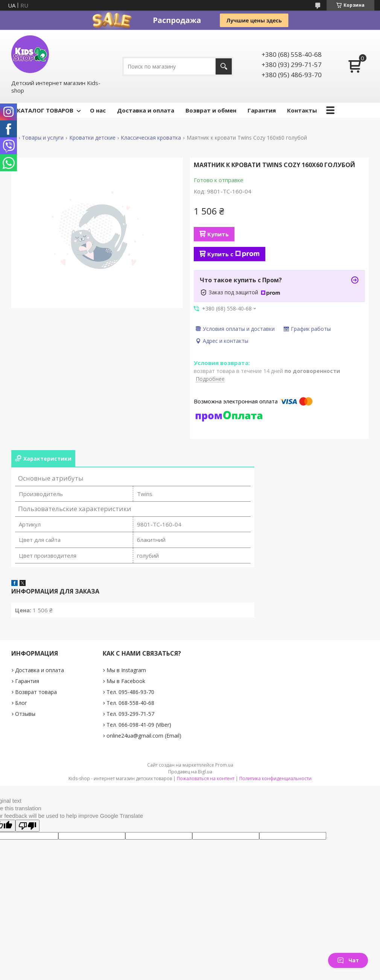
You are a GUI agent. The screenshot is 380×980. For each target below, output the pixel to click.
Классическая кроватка (151, 138)
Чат (348, 960)
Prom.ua (224, 765)
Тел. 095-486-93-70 (130, 692)
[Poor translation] (27, 826)
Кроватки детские (92, 138)
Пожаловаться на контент (206, 778)
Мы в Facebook (126, 681)
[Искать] (224, 66)
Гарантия (262, 110)
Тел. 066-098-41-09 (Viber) (139, 725)
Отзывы (25, 714)
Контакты (302, 110)
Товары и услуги (43, 138)
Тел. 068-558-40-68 (130, 703)
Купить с (233, 254)
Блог (21, 703)
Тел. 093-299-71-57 (130, 714)
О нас (98, 110)
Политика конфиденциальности (275, 778)
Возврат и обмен (211, 110)
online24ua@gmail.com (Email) (144, 736)
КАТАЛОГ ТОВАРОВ (45, 110)
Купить (218, 234)
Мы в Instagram (126, 670)
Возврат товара (36, 692)
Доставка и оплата (146, 110)
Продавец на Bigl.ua (190, 772)
